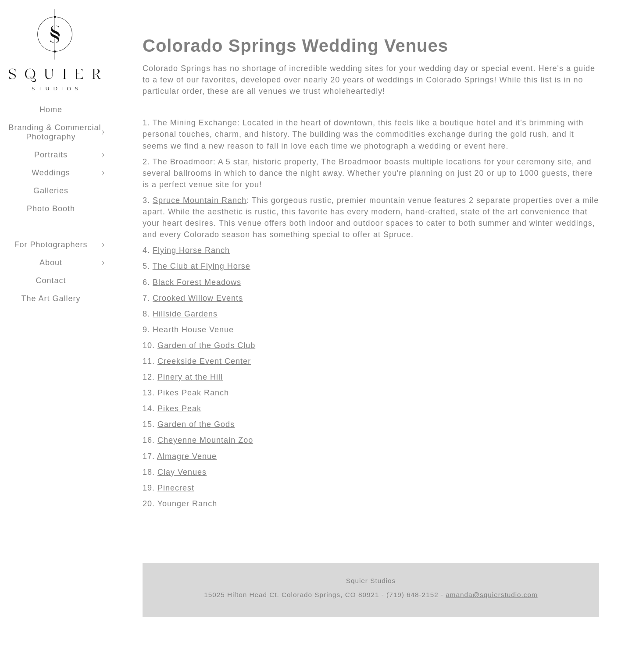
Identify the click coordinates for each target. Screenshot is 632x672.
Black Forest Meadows (197, 282)
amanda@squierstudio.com (491, 595)
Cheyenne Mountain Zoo (205, 440)
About (51, 263)
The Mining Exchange (195, 123)
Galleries (51, 191)
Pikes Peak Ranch (193, 393)
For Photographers (51, 245)
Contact (51, 281)
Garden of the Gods (196, 424)
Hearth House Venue (193, 330)
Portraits (51, 155)
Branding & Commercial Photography (55, 132)
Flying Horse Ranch (191, 250)
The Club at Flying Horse (202, 266)
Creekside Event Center (204, 361)
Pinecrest (176, 488)
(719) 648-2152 (412, 595)
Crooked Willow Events (198, 298)
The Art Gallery (51, 299)
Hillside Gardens (185, 314)
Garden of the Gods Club (206, 345)
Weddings (51, 173)
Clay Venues (182, 472)
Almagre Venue (187, 456)
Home (51, 110)
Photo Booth (51, 209)
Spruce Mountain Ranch (200, 200)
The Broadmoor (183, 162)
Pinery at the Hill (190, 377)
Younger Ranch (187, 504)
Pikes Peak (179, 409)
